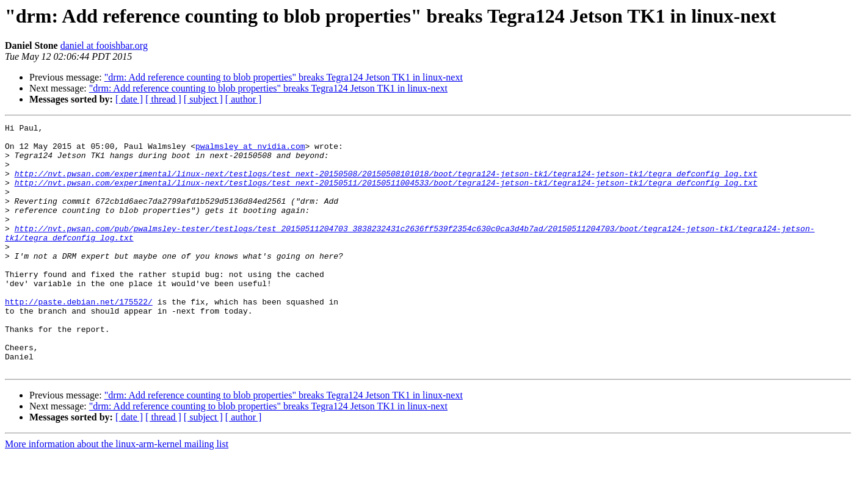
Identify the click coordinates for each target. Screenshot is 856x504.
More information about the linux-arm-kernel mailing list (117, 493)
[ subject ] (203, 99)
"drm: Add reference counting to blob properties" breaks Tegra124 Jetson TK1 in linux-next (284, 77)
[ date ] (129, 99)
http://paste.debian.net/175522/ (79, 338)
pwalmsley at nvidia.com (250, 151)
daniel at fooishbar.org (104, 45)
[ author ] (244, 99)
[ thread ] (163, 99)
